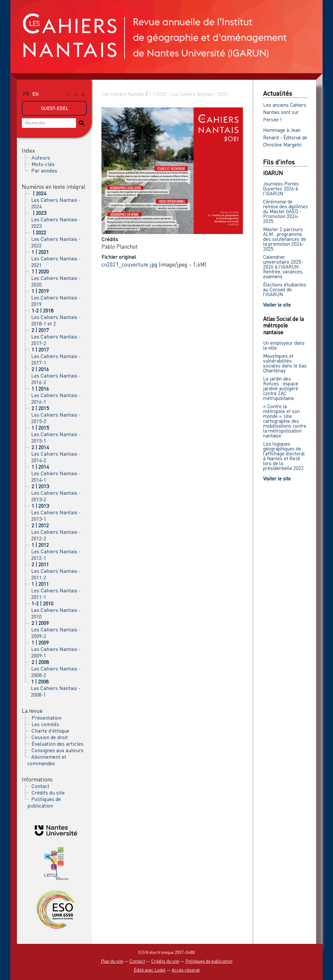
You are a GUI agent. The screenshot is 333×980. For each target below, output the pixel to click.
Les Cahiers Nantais (123, 94)
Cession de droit (50, 737)
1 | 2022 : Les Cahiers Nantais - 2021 (189, 94)
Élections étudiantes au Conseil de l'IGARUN (285, 289)
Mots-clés (43, 164)
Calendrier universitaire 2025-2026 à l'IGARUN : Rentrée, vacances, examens (283, 267)
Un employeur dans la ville (284, 345)
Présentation (47, 718)
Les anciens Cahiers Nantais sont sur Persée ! (285, 112)
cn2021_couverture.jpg (129, 264)
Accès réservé (186, 970)
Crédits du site (48, 793)
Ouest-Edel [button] (55, 108)
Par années (44, 171)
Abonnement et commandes (47, 760)
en (35, 94)
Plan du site (112, 961)
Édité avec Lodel (150, 970)
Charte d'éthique (50, 731)
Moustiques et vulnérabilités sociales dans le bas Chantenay (285, 363)
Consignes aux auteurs (58, 750)
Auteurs (41, 158)
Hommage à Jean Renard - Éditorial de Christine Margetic (285, 137)
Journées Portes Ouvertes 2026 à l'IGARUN (281, 188)
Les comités (45, 724)
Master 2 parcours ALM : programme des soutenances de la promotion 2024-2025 (285, 239)
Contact (40, 786)
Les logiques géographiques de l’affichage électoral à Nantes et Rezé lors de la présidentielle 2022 (284, 456)
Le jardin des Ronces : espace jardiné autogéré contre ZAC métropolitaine (281, 388)
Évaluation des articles (58, 744)
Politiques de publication (44, 802)
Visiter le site (277, 305)
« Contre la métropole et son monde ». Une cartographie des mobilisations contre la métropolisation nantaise (285, 421)
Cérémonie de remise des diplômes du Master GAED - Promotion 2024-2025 (286, 211)
